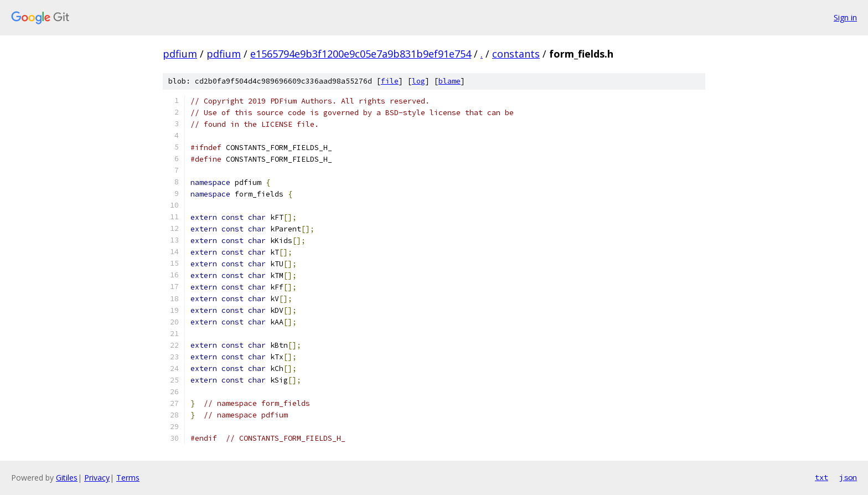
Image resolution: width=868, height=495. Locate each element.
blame (449, 81)
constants (516, 54)
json (848, 477)
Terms (128, 478)
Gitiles (67, 478)
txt (821, 477)
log (418, 81)
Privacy (97, 478)
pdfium (180, 54)
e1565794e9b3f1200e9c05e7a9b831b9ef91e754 (361, 54)
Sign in (845, 17)
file (390, 81)
